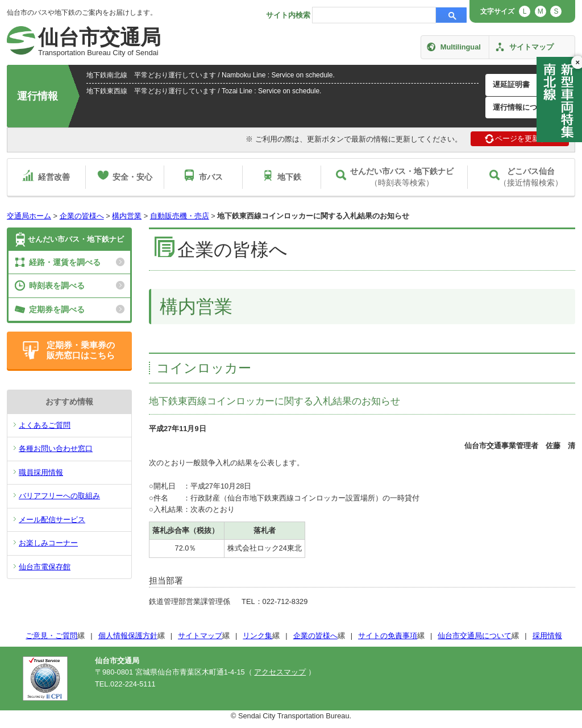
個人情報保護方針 (128, 636)
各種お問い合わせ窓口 (56, 448)
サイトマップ (531, 47)
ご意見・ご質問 (51, 636)
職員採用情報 (41, 472)
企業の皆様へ (82, 216)
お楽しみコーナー (48, 543)
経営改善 (54, 177)
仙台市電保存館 (45, 567)
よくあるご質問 (45, 425)
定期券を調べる (57, 309)
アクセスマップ (280, 672)
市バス (211, 177)
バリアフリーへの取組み (59, 496)
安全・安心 (132, 177)
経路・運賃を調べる (65, 262)
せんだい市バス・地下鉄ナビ (76, 239)
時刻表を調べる (57, 286)
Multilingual (461, 47)
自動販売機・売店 (180, 216)
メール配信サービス (52, 520)
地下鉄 (289, 177)
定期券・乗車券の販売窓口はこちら (81, 350)
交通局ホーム (29, 216)
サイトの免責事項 (388, 636)
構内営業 (127, 216)
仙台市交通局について (475, 636)
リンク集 (257, 636)
